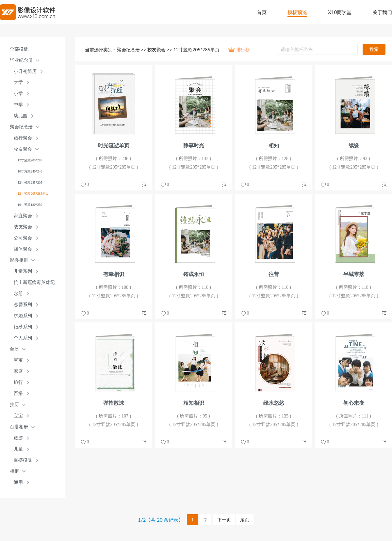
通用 (18, 482)
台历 (14, 349)
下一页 (224, 520)
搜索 (374, 49)
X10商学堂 (340, 12)
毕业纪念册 (21, 60)
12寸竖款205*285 (30, 160)
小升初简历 (25, 71)
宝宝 (18, 360)
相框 (14, 471)
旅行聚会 (23, 138)
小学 (18, 94)
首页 (262, 12)
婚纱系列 (23, 327)
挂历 (14, 405)
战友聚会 (23, 227)
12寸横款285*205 (30, 182)
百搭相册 (19, 427)
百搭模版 (23, 460)
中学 (18, 105)
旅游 (18, 438)
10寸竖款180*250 (30, 205)
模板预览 (297, 12)
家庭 (18, 371)
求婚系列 (23, 316)
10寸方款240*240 (30, 171)
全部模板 (19, 49)
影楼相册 (19, 260)
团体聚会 (23, 249)
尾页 (245, 520)
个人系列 (23, 338)
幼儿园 (21, 116)
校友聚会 (23, 149)
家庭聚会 (23, 216)
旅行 (18, 382)
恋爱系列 (23, 305)
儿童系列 (23, 271)
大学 (18, 82)
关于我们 (382, 12)
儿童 (18, 449)
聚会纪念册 (21, 127)
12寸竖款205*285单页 (33, 194)
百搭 (18, 393)
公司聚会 (23, 238)
